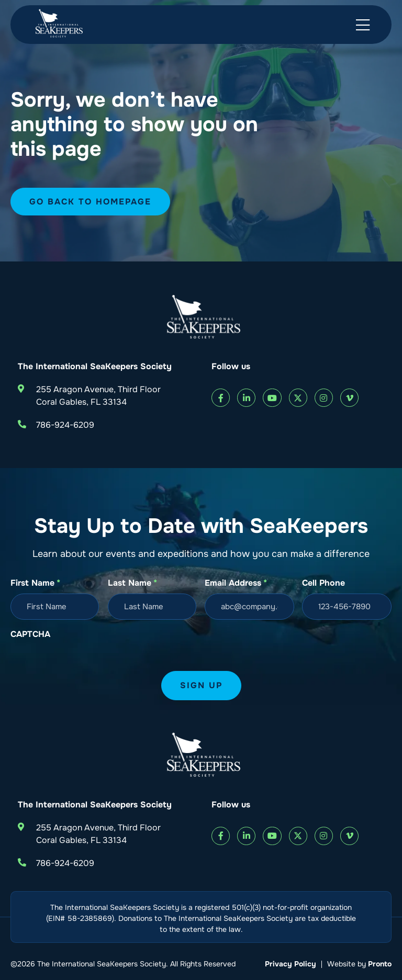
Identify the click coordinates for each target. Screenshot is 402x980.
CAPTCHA (30, 634)
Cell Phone (323, 583)
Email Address (236, 583)
